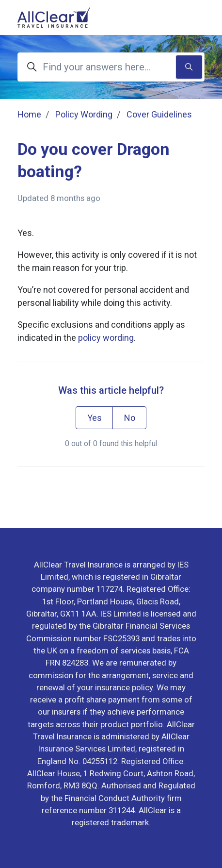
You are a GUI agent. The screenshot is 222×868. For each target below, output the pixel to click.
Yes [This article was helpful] (95, 418)
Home (29, 114)
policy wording (106, 338)
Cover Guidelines (159, 114)
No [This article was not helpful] (130, 418)
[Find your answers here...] (111, 67)
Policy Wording (84, 114)
